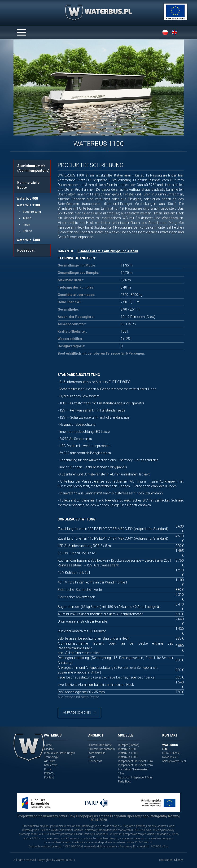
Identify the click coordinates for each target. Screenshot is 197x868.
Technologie (51, 757)
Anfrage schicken (80, 713)
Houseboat (26, 250)
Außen (27, 218)
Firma (48, 769)
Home (48, 745)
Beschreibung (32, 212)
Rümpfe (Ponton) (129, 745)
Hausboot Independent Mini (135, 778)
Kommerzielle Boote (28, 185)
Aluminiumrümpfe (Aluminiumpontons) (33, 168)
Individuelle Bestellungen (60, 753)
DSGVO (49, 773)
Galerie (27, 231)
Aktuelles (50, 761)
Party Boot (124, 782)
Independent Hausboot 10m (135, 761)
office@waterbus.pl (174, 761)
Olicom (179, 860)
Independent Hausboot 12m (135, 765)
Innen (26, 225)
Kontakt (49, 778)
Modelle (49, 749)
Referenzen (51, 765)
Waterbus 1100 (28, 205)
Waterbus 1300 (28, 240)
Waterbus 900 (27, 199)
